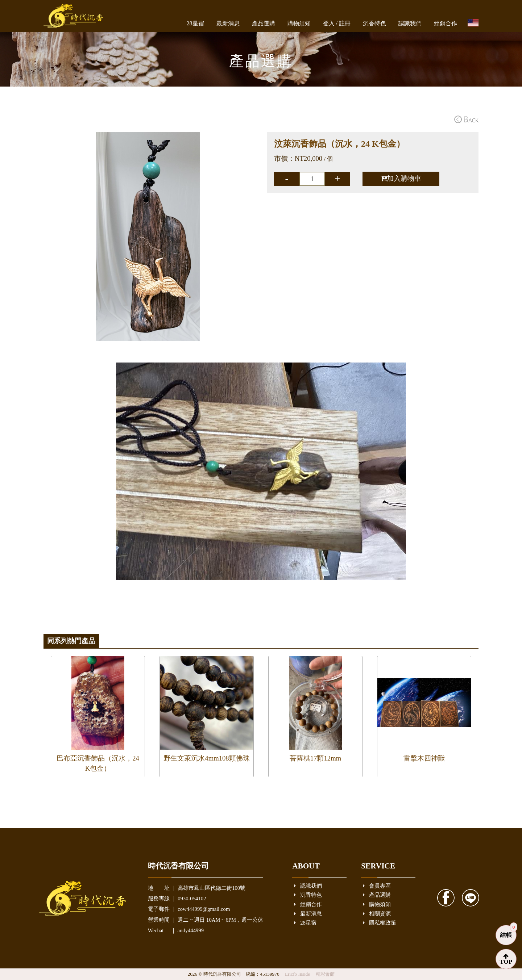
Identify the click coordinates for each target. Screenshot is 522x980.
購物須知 (299, 23)
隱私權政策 (380, 923)
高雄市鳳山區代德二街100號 (212, 888)
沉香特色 (374, 23)
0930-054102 (192, 899)
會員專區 (377, 886)
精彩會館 (325, 974)
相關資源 (377, 914)
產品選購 (264, 23)
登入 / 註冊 (337, 23)
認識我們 (410, 23)
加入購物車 (401, 178)
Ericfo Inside (298, 974)
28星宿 (195, 23)
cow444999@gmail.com (204, 909)
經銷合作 (446, 23)
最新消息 (228, 23)
